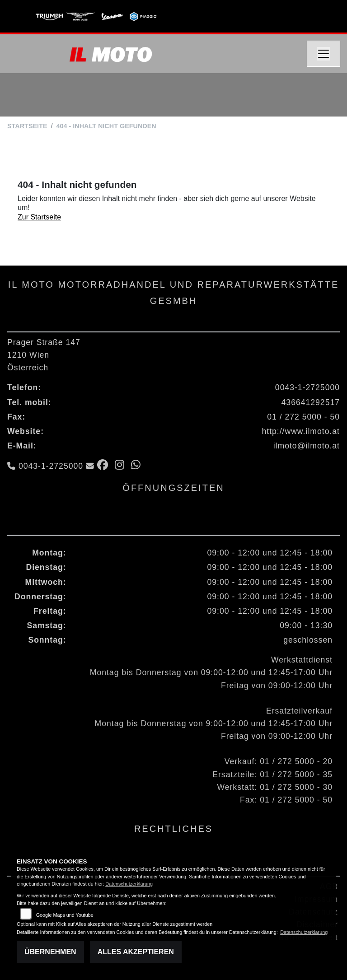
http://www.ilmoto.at (301, 431)
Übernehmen (50, 952)
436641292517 (311, 402)
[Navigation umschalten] (324, 54)
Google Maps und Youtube (65, 915)
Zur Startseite (39, 217)
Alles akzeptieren (136, 952)
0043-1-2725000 (307, 387)
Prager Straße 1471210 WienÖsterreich (44, 355)
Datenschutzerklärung (129, 884)
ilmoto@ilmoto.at (307, 446)
